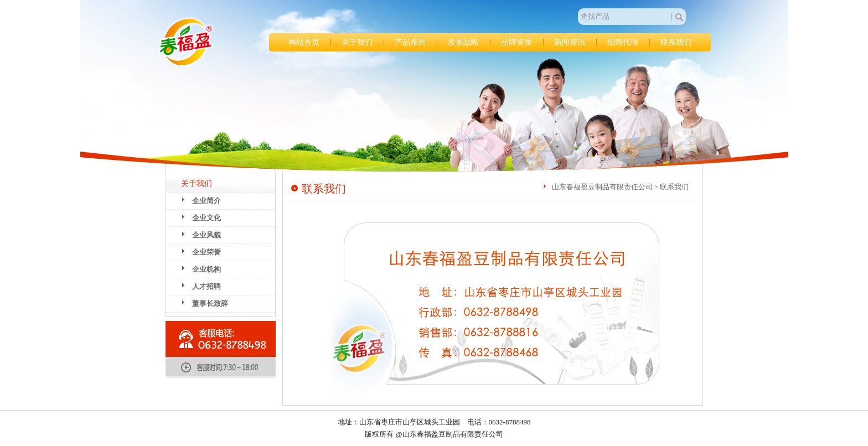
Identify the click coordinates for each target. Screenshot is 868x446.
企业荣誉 (206, 252)
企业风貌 (206, 235)
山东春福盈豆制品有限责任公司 (186, 42)
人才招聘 (206, 286)
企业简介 (206, 201)
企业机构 (206, 269)
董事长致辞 (210, 304)
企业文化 (206, 218)
